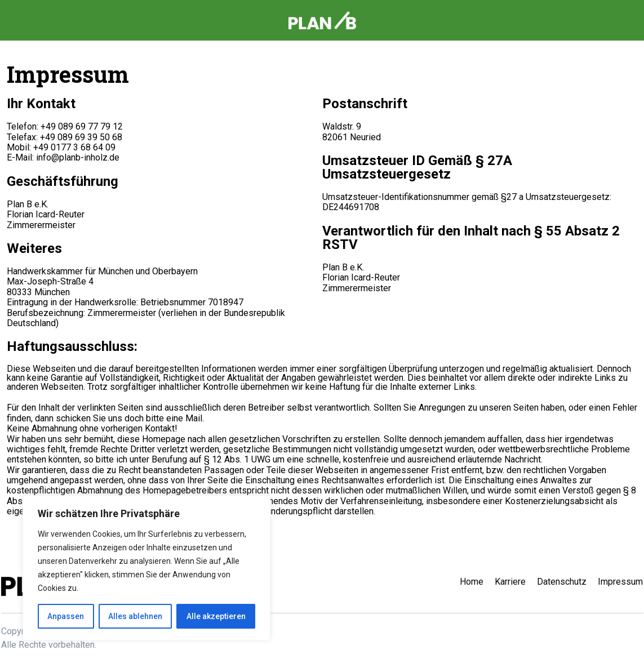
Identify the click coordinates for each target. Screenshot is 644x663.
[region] (146, 568)
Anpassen (66, 616)
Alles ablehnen (135, 616)
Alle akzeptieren (216, 616)
